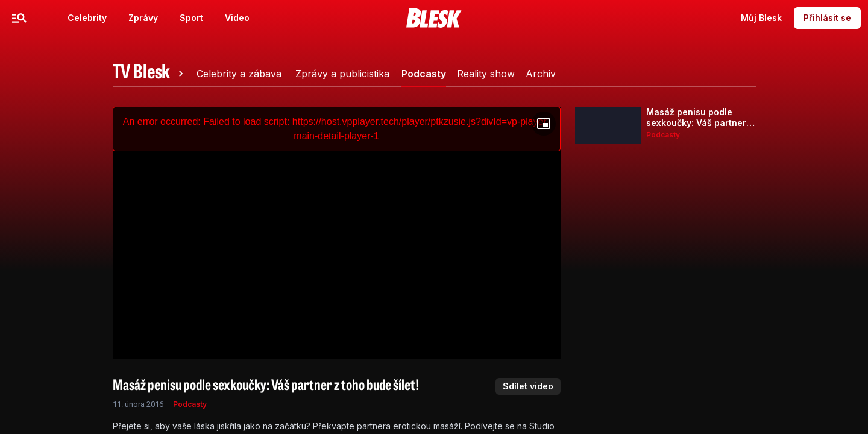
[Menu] (19, 18)
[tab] (150, 74)
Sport (191, 18)
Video (237, 18)
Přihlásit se (827, 18)
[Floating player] (544, 124)
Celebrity (87, 18)
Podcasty (190, 404)
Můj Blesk (761, 18)
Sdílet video (528, 386)
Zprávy (143, 18)
